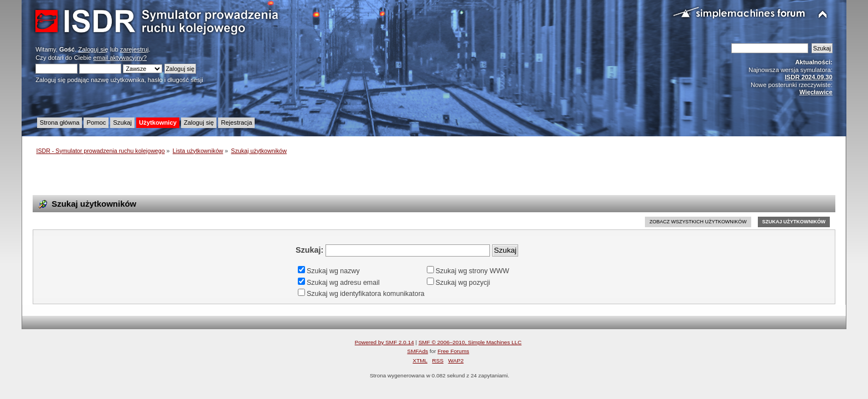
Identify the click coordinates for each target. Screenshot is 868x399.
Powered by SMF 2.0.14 (384, 342)
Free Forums (453, 351)
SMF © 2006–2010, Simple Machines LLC (470, 342)
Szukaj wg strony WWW (468, 271)
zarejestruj (135, 49)
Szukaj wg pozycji (458, 283)
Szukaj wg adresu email (339, 283)
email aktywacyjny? (120, 58)
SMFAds (418, 351)
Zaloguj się (93, 49)
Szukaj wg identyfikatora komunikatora (361, 294)
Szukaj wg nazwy (329, 271)
